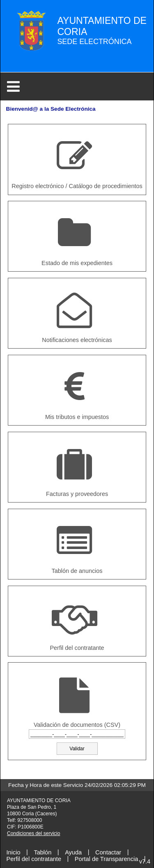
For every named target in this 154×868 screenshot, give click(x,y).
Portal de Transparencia (106, 859)
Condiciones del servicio (33, 833)
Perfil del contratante (34, 859)
